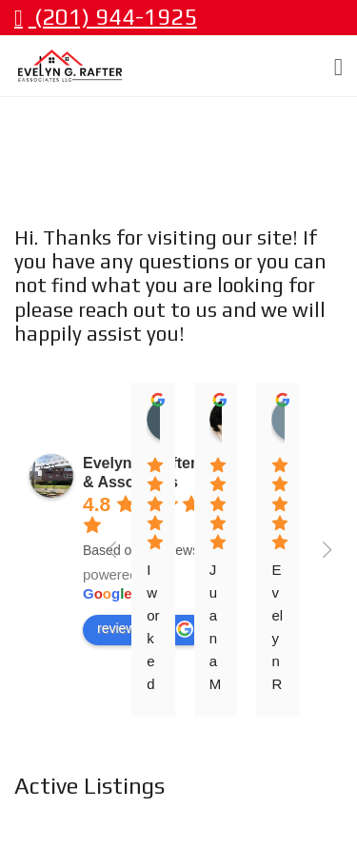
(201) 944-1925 (106, 17)
